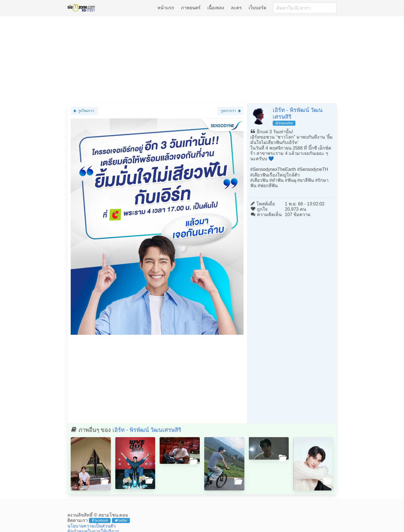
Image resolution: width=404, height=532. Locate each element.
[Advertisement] (202, 59)
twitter (121, 520)
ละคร (236, 8)
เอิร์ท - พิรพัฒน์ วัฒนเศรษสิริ (147, 430)
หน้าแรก (166, 8)
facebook (100, 520)
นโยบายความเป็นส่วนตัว (91, 526)
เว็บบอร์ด (257, 8)
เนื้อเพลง (216, 8)
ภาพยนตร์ (191, 8)
